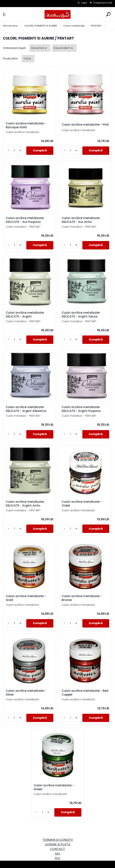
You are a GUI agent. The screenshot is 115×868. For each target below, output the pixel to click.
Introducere (10, 26)
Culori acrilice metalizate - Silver (27, 693)
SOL (57, 858)
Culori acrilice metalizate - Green (55, 787)
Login (84, 3)
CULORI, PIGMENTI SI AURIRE (41, 26)
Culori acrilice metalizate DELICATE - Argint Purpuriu (81, 409)
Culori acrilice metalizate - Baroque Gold (27, 125)
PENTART (96, 26)
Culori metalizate (74, 26)
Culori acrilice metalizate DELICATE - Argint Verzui (81, 315)
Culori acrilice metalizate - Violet (82, 504)
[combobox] (40, 48)
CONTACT (57, 849)
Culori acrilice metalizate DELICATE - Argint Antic (26, 504)
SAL (57, 854)
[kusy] (16, 151)
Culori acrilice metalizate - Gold (27, 598)
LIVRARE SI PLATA (58, 844)
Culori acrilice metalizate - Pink (82, 125)
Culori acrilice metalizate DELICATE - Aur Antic (81, 220)
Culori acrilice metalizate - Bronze (82, 598)
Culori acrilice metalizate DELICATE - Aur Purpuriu (26, 220)
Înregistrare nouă (103, 3)
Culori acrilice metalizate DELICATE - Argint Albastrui (27, 409)
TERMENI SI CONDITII (58, 840)
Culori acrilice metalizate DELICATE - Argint (26, 315)
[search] (108, 14)
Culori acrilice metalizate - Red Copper (82, 693)
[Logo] (58, 14)
